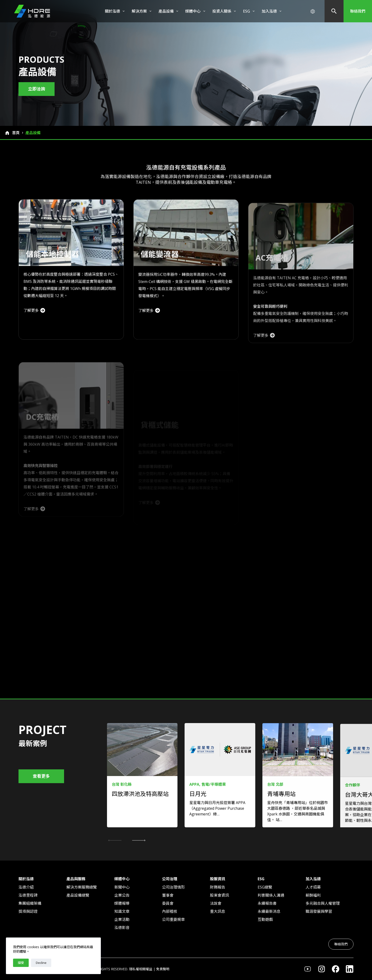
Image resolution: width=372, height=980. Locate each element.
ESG (250, 11)
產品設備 (169, 11)
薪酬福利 (313, 895)
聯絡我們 (358, 11)
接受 (21, 963)
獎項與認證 (28, 911)
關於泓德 (116, 11)
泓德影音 (122, 928)
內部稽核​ (170, 911)
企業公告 (122, 895)
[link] (142, 789)
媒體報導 (122, 903)
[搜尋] (334, 11)
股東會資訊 (219, 895)
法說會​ (216, 903)
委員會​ (168, 903)
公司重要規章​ (173, 919)
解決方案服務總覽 (82, 887)
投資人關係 (225, 11)
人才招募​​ (313, 887)
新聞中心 (122, 887)
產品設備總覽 (78, 895)
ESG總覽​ (265, 887)
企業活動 (122, 919)
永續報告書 (267, 903)
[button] (139, 840)
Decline (41, 963)
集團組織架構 (30, 903)
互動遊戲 (265, 919)
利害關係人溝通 (271, 895)
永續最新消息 (269, 911)
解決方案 (142, 11)
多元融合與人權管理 (323, 903)
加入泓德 (272, 11)
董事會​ (168, 895)
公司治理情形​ (173, 887)
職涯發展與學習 (319, 911)
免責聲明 (163, 969)
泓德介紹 (26, 887)
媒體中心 (196, 11)
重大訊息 (218, 911)
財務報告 (218, 887)
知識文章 (122, 911)
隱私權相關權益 (141, 969)
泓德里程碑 (28, 895)
